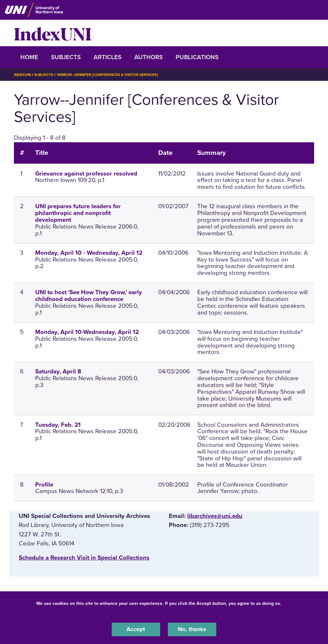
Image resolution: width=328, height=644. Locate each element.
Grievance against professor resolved (86, 174)
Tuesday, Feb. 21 (58, 425)
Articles (108, 57)
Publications (197, 57)
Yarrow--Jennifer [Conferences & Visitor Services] (111, 75)
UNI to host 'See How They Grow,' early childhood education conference (89, 296)
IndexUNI (53, 33)
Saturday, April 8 (58, 371)
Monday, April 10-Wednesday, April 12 (87, 332)
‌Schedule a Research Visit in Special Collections (84, 558)
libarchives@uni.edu (215, 516)
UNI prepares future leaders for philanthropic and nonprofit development (78, 213)
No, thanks (192, 629)
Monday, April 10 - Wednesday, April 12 (89, 253)
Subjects (66, 57)
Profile (44, 485)
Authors (149, 57)
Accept (136, 629)
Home (29, 57)
